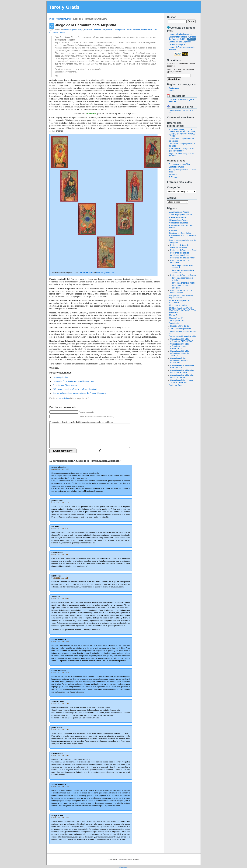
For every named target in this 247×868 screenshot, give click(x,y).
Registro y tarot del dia (180, 326)
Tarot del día (174, 323)
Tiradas (62, 32)
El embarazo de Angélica (179, 164)
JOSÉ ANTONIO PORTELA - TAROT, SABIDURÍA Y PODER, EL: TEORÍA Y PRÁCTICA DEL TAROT (182, 133)
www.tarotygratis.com (105, 272)
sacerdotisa (64, 398)
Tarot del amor (146, 30)
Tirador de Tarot (175, 385)
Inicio (52, 19)
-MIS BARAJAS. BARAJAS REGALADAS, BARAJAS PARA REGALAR (182, 310)
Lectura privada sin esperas (180, 34)
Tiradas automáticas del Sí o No (182, 336)
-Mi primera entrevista (178, 305)
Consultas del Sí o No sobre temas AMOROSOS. (182, 371)
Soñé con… (174, 177)
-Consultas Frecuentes (178, 223)
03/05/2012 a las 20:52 (60, 599)
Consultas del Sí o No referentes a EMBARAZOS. (182, 340)
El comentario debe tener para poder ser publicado (81, 422)
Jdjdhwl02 (173, 175)
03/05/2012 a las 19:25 (60, 673)
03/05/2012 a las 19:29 (60, 642)
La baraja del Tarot (177, 321)
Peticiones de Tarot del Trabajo (183, 275)
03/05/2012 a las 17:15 (60, 704)
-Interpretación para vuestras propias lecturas (181, 297)
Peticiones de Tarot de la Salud (183, 250)
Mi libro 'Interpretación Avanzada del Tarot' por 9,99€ (183, 38)
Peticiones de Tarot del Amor (183, 258)
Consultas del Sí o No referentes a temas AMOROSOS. (180, 346)
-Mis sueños (174, 315)
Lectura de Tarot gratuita (116, 30)
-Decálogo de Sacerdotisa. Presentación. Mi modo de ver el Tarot (182, 235)
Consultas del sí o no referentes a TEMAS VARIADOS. (179, 360)
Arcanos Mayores (63, 19)
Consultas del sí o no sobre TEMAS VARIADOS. (182, 381)
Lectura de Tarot (99, 30)
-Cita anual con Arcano (178, 220)
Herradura (88, 30)
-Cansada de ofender (178, 217)
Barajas (81, 30)
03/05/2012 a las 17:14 (60, 730)
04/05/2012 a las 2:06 (60, 529)
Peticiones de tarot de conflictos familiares (180, 246)
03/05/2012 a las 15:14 (60, 755)
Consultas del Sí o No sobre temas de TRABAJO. (182, 376)
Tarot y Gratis (64, 7)
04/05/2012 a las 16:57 (60, 503)
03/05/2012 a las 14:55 (60, 786)
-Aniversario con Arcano (179, 212)
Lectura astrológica (177, 45)
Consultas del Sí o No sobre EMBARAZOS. (182, 367)
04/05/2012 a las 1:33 (60, 555)
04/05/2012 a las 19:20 (60, 469)
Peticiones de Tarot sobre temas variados (181, 292)
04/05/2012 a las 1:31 (60, 578)
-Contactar (173, 230)
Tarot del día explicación (181, 329)
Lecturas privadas (176, 167)
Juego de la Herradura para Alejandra (86, 25)
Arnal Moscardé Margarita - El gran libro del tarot (181, 150)
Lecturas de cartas (133, 30)
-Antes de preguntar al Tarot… (182, 215)
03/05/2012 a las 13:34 (60, 817)
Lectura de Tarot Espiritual (180, 42)
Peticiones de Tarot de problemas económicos (180, 254)
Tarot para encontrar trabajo (184, 283)
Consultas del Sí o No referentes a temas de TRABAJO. (180, 353)
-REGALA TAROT (176, 318)
